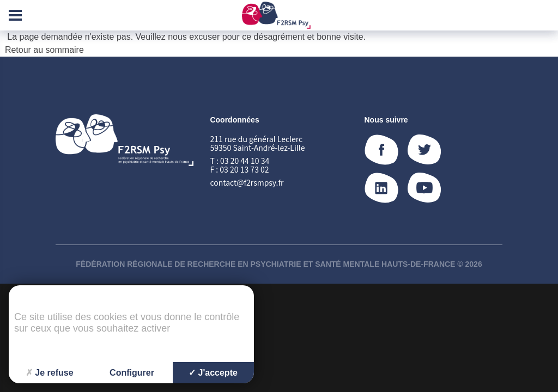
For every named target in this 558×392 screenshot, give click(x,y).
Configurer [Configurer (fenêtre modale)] (132, 373)
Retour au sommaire (44, 50)
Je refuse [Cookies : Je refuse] (49, 373)
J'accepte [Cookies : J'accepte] (213, 373)
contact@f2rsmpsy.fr (247, 182)
